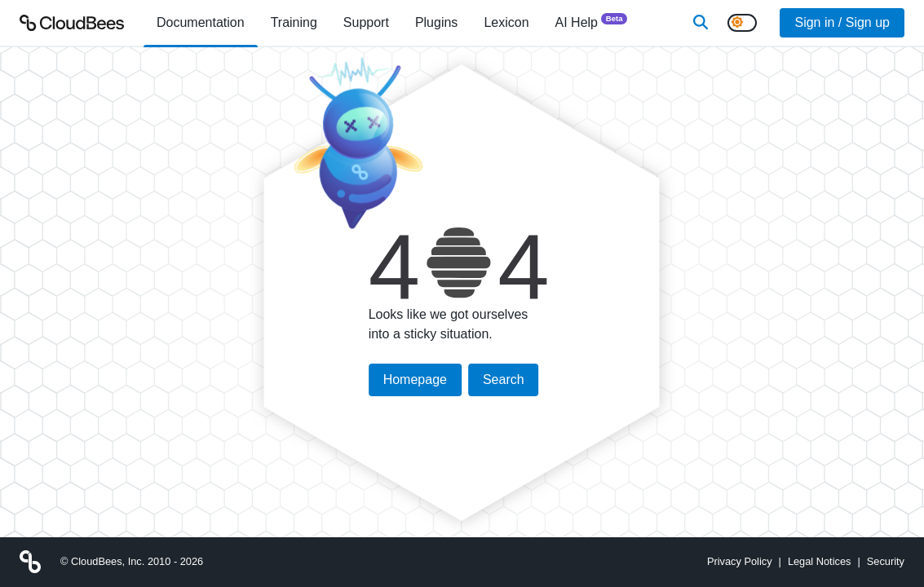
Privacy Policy (740, 561)
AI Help (592, 22)
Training (294, 22)
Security (886, 561)
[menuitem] (201, 23)
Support (366, 22)
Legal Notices (820, 561)
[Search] (701, 23)
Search (504, 380)
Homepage (415, 380)
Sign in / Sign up (842, 22)
